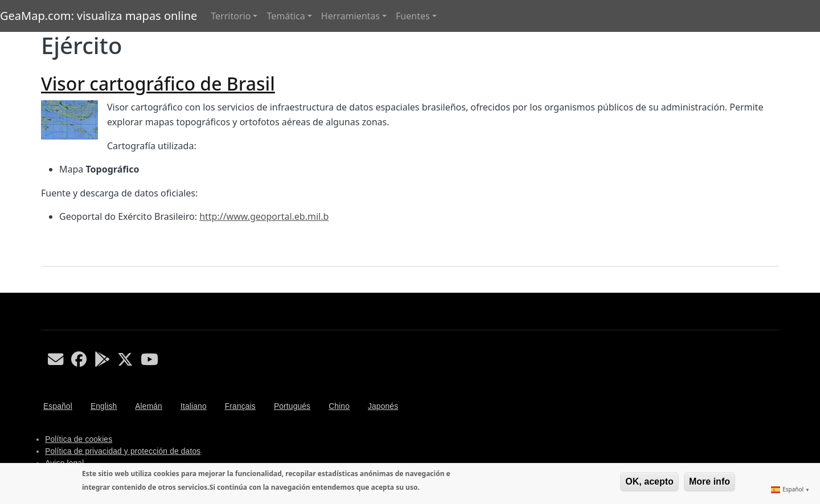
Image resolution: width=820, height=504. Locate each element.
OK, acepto (649, 482)
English (104, 406)
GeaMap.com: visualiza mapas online (99, 16)
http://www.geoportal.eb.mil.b (264, 216)
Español (58, 406)
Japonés (383, 406)
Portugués (292, 406)
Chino (339, 406)
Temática (286, 16)
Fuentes (413, 16)
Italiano (194, 406)
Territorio (231, 16)
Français (240, 406)
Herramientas (350, 16)
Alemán (149, 406)
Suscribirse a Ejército (46, 288)
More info (710, 482)
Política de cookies (79, 439)
